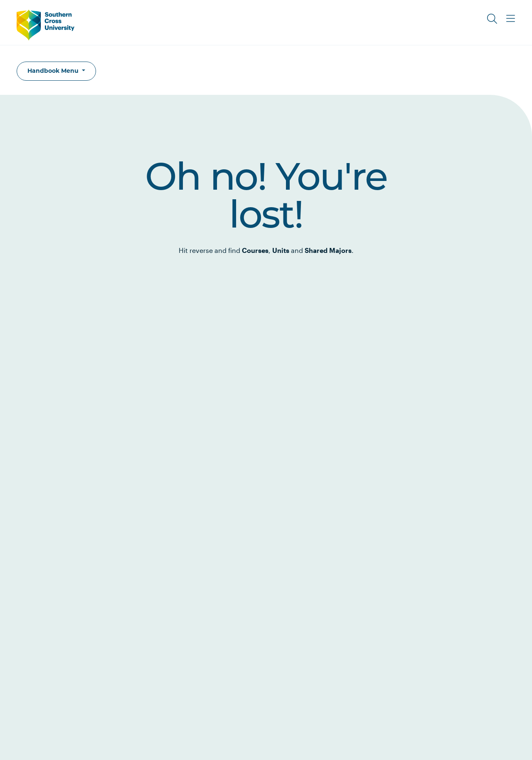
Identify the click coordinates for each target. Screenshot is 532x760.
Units (281, 250)
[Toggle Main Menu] (510, 19)
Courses (255, 250)
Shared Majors (328, 250)
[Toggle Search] (492, 19)
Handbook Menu (54, 71)
